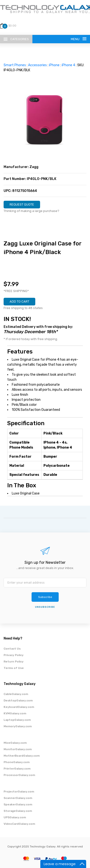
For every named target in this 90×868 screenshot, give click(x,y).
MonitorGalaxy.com (18, 749)
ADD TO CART (19, 301)
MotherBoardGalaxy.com (22, 756)
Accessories (37, 65)
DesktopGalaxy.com (18, 700)
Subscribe (45, 597)
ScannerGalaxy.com (18, 798)
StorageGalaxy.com (18, 811)
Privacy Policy (14, 655)
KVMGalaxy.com (15, 713)
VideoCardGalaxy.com (19, 824)
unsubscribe (45, 607)
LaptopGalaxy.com (17, 720)
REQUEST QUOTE (22, 204)
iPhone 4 (68, 65)
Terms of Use (14, 668)
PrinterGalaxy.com (17, 769)
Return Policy (14, 662)
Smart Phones (15, 65)
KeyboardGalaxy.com (19, 707)
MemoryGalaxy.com (18, 726)
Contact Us (12, 649)
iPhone (54, 65)
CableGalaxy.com (16, 694)
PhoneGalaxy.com (17, 762)
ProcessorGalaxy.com (19, 775)
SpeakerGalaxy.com (18, 804)
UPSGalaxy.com (15, 817)
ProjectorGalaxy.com (19, 792)
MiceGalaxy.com (15, 743)
